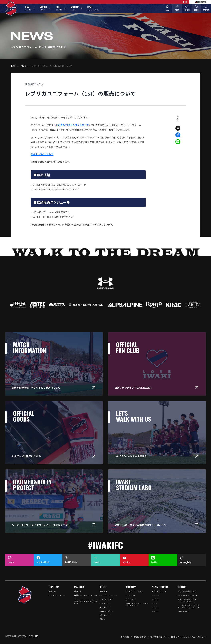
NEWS (23, 66)
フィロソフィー (107, 599)
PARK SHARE (183, 611)
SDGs (102, 619)
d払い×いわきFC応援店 (187, 595)
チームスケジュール (57, 595)
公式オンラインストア (42, 154)
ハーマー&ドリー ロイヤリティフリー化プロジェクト (189, 606)
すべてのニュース (159, 591)
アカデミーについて (134, 591)
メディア (155, 599)
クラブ (40, 84)
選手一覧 (52, 591)
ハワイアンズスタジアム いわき (85, 602)
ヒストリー (105, 607)
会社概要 (104, 591)
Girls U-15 (131, 599)
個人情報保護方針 (158, 637)
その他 (155, 611)
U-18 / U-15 (131, 595)
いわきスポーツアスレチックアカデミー (137, 604)
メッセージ (105, 603)
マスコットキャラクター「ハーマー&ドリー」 (188, 600)
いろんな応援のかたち (187, 591)
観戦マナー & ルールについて (86, 596)
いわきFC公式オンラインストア (72, 125)
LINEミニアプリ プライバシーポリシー (188, 637)
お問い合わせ (140, 637)
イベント (155, 595)
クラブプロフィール (108, 595)
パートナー (105, 615)
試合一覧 (78, 591)
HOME (13, 66)
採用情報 (125, 637)
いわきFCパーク (107, 611)
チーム (155, 607)
